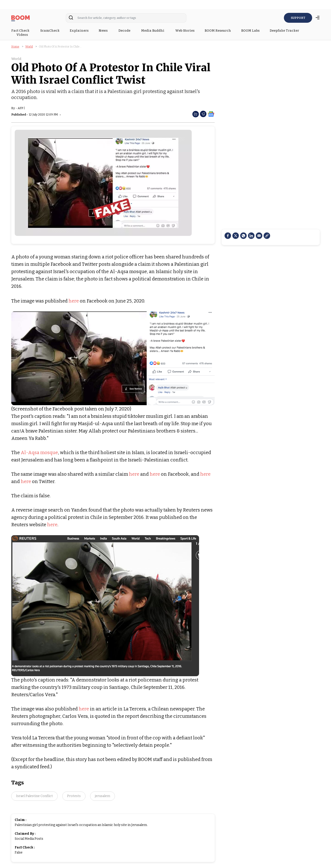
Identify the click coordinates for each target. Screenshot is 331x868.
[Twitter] (236, 236)
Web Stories (185, 31)
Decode (125, 31)
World (29, 47)
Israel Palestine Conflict (34, 796)
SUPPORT (298, 18)
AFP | (21, 108)
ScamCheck (50, 31)
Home (15, 47)
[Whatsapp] (243, 236)
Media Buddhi (153, 31)
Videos (22, 35)
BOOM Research (218, 31)
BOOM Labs (250, 31)
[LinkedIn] (251, 236)
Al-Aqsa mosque (39, 452)
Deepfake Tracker (284, 31)
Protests (74, 796)
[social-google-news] (211, 114)
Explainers (79, 31)
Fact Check (21, 31)
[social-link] (267, 236)
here (74, 301)
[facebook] (228, 236)
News (103, 31)
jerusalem (103, 796)
